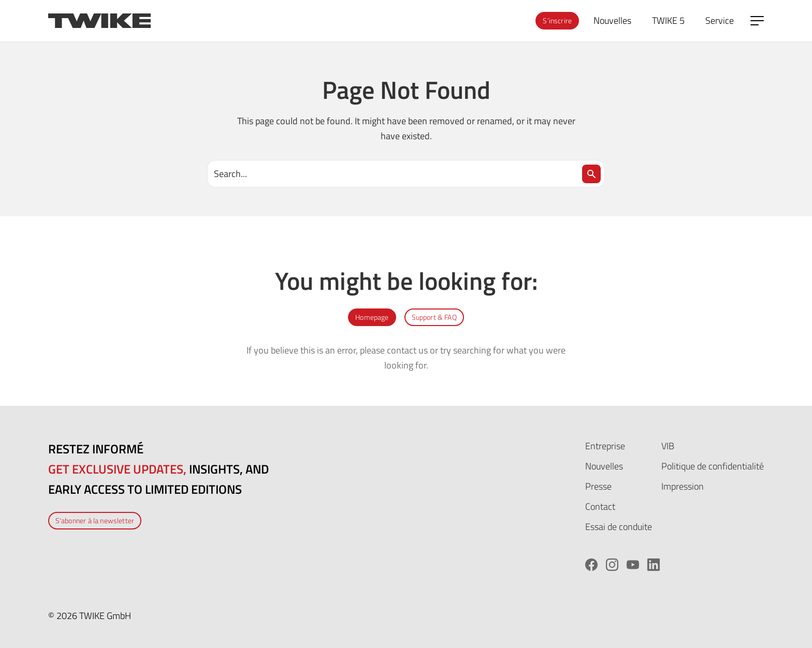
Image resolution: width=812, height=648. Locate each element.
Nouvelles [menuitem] (612, 20)
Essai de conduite (619, 527)
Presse (598, 486)
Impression (683, 486)
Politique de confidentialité (713, 466)
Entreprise (605, 446)
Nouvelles (604, 466)
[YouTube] (633, 565)
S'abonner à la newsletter (95, 520)
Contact (600, 506)
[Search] (591, 174)
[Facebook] (591, 565)
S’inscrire (557, 20)
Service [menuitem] (720, 20)
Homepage (372, 317)
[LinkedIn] (654, 565)
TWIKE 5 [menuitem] (668, 20)
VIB (668, 446)
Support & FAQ (434, 317)
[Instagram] (612, 565)
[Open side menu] (757, 21)
